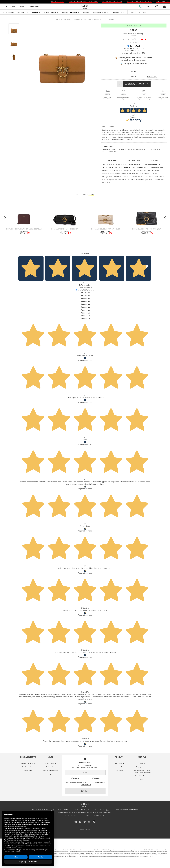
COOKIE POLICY (70, 815)
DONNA (13, 6)
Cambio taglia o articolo (51, 770)
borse (96, 20)
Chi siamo (142, 763)
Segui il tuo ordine (51, 763)
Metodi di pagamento (28, 763)
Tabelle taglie (28, 770)
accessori (87, 20)
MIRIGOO (88, 829)
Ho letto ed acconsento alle (85, 784)
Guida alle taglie (152, 77)
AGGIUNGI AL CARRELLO (137, 84)
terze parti (35, 828)
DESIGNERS (34, 6)
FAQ (51, 774)
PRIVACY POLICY (99, 815)
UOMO (23, 6)
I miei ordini (119, 767)
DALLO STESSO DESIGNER (85, 195)
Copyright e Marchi (142, 767)
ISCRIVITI (85, 791)
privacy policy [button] (18, 820)
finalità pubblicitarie (24, 836)
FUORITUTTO (23, 12)
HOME (58, 20)
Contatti (142, 779)
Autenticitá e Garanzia (142, 776)
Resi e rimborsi (51, 767)
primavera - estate (71, 20)
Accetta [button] (40, 857)
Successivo (85, 292)
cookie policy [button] (22, 826)
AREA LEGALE (85, 815)
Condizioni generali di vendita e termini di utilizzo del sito (142, 771)
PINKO (134, 30)
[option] (24, 216)
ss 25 (104, 20)
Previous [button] (5, 218)
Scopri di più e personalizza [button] (28, 862)
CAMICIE (86, 12)
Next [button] (165, 218)
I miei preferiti (119, 770)
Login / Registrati (119, 763)
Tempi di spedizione (28, 767)
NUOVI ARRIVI (9, 12)
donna (112, 20)
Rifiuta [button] (16, 857)
